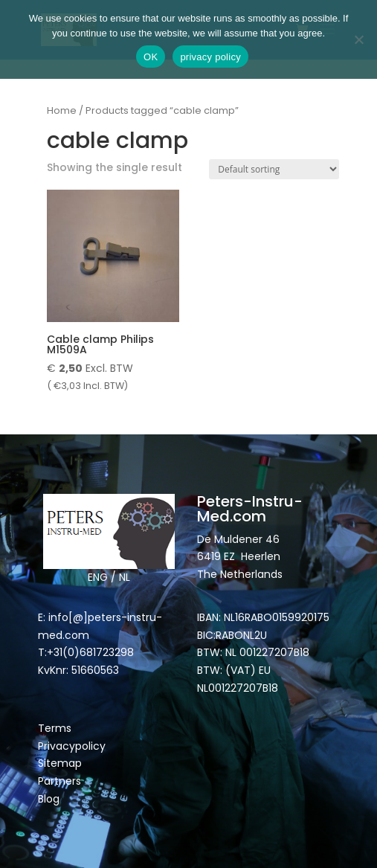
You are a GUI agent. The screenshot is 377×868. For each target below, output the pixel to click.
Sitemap (61, 763)
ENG (98, 577)
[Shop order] (274, 169)
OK (151, 57)
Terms (55, 728)
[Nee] (358, 39)
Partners (59, 781)
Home (62, 110)
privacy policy (210, 57)
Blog (49, 799)
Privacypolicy (72, 746)
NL (125, 577)
